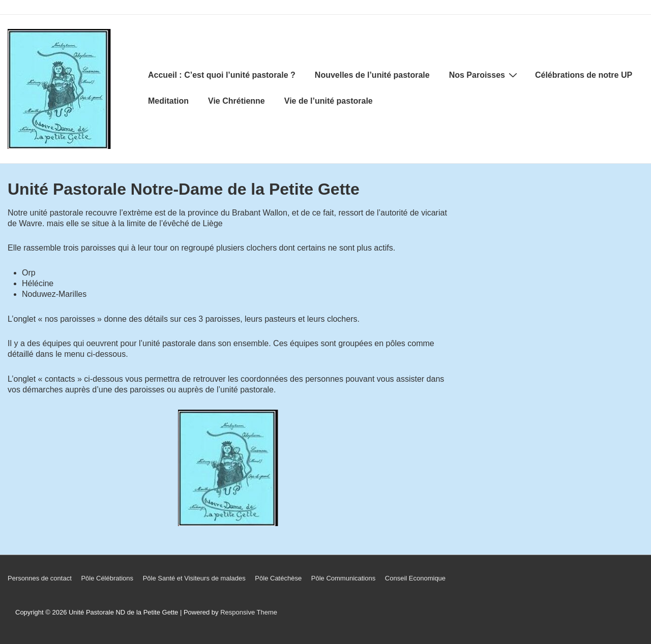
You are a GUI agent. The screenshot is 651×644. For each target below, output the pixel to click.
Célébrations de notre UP (584, 75)
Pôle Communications (343, 578)
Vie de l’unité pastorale (329, 101)
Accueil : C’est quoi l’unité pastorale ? (222, 75)
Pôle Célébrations (107, 578)
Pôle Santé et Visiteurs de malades (194, 578)
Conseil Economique (415, 578)
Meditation (168, 101)
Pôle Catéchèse (278, 578)
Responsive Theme (249, 612)
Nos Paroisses (484, 75)
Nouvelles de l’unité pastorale (372, 75)
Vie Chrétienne (236, 101)
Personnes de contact (40, 578)
